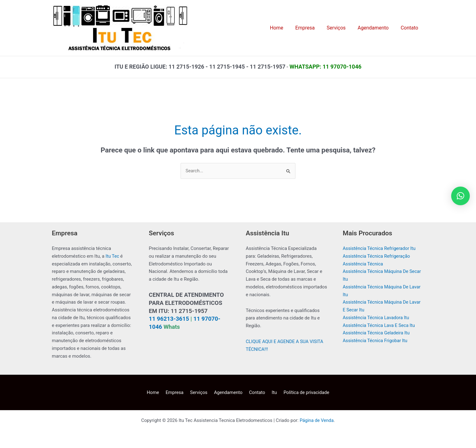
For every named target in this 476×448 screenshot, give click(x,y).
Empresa (177, 392)
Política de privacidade (302, 392)
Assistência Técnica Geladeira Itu (377, 333)
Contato (256, 392)
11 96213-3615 (169, 319)
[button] (460, 196)
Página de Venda (317, 421)
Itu (271, 392)
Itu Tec (112, 256)
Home (157, 392)
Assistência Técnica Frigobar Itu (376, 341)
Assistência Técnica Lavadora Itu (377, 318)
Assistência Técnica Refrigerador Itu (380, 249)
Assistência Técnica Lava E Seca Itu (380, 325)
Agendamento (228, 392)
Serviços (200, 392)
